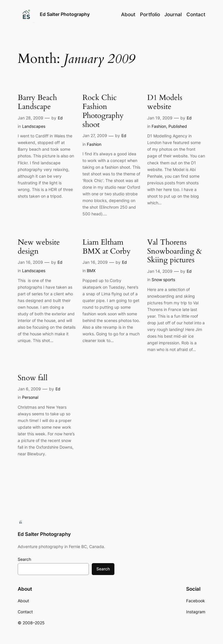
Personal (30, 397)
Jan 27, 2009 (95, 135)
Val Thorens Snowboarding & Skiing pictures (175, 251)
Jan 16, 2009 (30, 262)
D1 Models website (165, 102)
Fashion (94, 144)
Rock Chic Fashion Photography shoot (103, 111)
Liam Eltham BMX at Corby (107, 247)
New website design (39, 247)
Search (24, 559)
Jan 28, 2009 (30, 118)
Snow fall (33, 378)
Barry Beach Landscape (37, 102)
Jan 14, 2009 (160, 271)
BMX (91, 271)
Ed (60, 118)
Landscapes (34, 126)
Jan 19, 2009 (160, 118)
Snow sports (163, 280)
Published (178, 126)
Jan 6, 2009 (29, 389)
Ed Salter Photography (65, 14)
